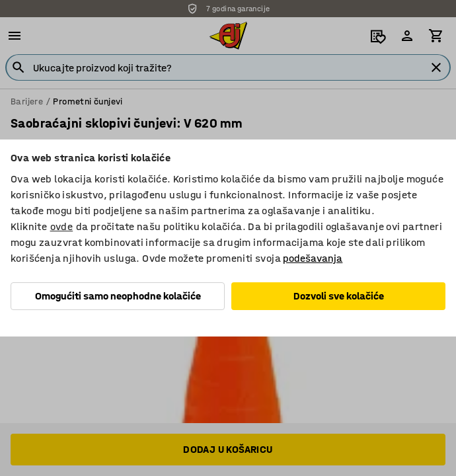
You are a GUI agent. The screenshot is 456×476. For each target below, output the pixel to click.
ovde (62, 226)
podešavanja (313, 258)
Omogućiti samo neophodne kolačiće (118, 296)
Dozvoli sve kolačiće (339, 296)
